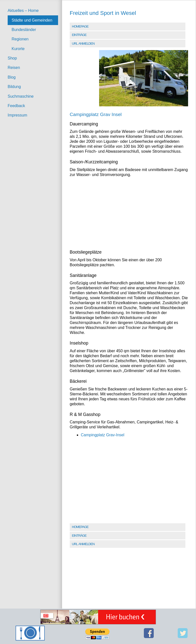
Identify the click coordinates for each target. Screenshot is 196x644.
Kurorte (18, 49)
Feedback (16, 106)
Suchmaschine (21, 96)
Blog (12, 77)
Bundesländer (24, 30)
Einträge (79, 35)
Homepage (80, 26)
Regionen (20, 39)
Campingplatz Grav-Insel (103, 435)
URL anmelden (83, 44)
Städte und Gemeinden (32, 20)
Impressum (17, 115)
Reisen (14, 68)
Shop (12, 58)
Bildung (14, 87)
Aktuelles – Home (23, 11)
